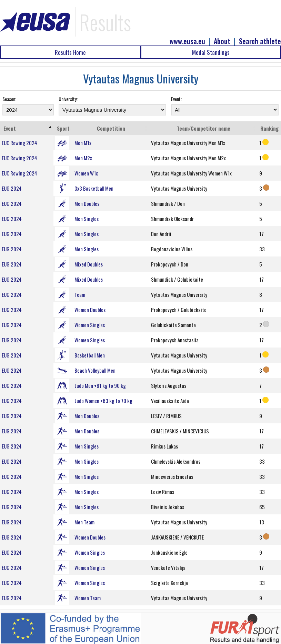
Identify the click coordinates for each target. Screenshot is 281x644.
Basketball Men (90, 355)
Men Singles (87, 219)
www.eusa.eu (187, 41)
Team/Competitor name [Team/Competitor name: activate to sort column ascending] (204, 128)
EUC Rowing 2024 (19, 143)
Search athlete (260, 41)
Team (80, 294)
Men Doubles (87, 203)
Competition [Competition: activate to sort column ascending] (111, 128)
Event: (176, 99)
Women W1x (86, 173)
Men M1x (83, 143)
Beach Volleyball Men (95, 370)
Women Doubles (90, 310)
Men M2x (83, 158)
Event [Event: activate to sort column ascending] (10, 128)
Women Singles (90, 325)
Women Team (88, 598)
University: (68, 99)
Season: (9, 99)
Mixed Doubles (89, 264)
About (222, 41)
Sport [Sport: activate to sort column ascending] (63, 128)
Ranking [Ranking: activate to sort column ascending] (269, 128)
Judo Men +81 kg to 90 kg (100, 385)
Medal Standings (211, 52)
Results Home (70, 52)
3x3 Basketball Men (94, 188)
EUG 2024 (12, 188)
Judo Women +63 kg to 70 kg (103, 401)
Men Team (84, 522)
